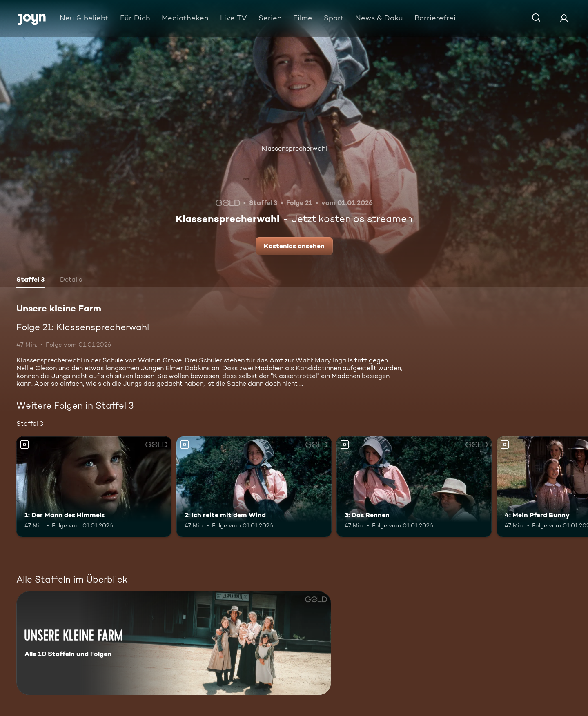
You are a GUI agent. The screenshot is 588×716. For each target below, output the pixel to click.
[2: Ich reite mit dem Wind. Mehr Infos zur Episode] (254, 487)
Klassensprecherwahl (294, 148)
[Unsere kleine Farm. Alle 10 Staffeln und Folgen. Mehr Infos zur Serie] (174, 643)
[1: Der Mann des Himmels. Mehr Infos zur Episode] (94, 487)
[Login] (564, 18)
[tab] (30, 280)
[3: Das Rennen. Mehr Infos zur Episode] (414, 487)
